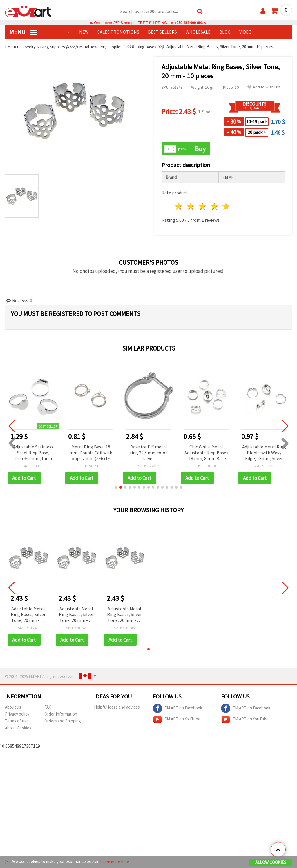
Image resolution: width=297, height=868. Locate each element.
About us (13, 708)
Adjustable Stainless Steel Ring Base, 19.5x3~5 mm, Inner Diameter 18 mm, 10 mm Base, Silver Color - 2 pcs (33, 453)
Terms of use (17, 722)
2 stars (191, 207)
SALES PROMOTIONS (118, 32)
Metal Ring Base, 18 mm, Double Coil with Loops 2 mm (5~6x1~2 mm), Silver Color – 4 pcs (91, 453)
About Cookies (18, 729)
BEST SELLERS (162, 32)
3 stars (203, 207)
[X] (7, 862)
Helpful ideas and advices (117, 708)
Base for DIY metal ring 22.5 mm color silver (148, 453)
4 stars (214, 207)
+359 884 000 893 (189, 23)
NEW (84, 32)
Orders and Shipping (63, 722)
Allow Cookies (271, 863)
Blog (225, 32)
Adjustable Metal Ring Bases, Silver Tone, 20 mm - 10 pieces (28, 615)
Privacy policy (17, 715)
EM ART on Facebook (178, 709)
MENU (23, 32)
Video (246, 32)
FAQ (48, 708)
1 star (179, 207)
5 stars (226, 207)
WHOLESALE (198, 32)
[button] (116, 488)
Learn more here (115, 862)
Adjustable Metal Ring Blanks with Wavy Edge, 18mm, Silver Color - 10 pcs (264, 453)
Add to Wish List (264, 87)
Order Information (61, 715)
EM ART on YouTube (177, 720)
